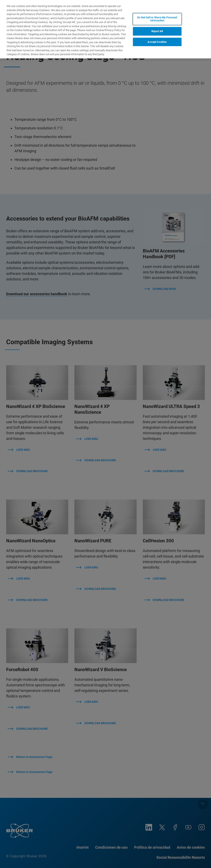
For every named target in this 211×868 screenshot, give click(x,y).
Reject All (157, 31)
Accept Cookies (157, 42)
